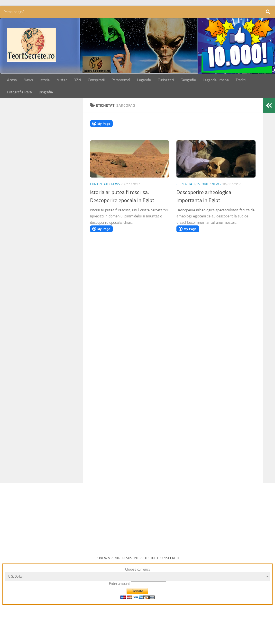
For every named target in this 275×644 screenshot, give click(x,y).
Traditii (241, 80)
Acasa (12, 80)
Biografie (46, 92)
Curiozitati (166, 80)
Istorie (45, 80)
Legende (144, 80)
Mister (62, 80)
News (28, 80)
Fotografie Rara (19, 92)
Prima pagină (14, 12)
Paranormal (121, 80)
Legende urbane (216, 80)
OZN (77, 80)
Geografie (188, 80)
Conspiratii (96, 80)
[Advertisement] (47, 181)
